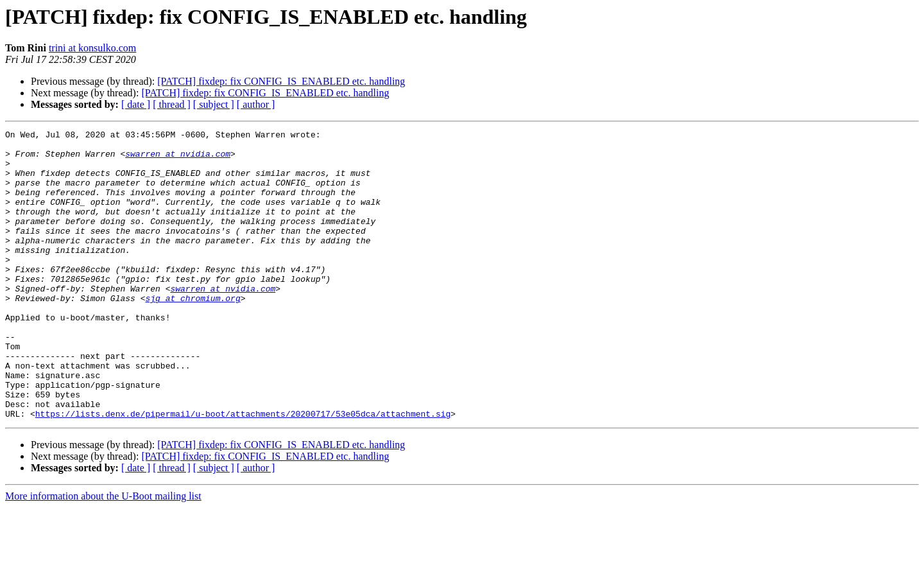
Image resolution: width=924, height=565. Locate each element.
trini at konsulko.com (92, 48)
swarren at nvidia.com (178, 159)
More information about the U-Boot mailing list (103, 554)
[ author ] (256, 104)
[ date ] (136, 104)
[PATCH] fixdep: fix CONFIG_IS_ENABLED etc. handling (281, 81)
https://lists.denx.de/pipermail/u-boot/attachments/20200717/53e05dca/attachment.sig (243, 471)
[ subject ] (214, 104)
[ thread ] (172, 104)
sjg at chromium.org (193, 333)
